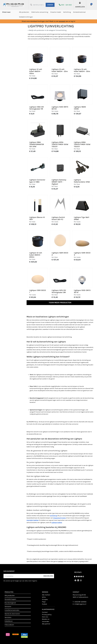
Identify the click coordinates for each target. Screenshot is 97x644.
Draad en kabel (56, 12)
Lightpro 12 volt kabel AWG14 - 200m (36, 255)
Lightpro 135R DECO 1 (38, 291)
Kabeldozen (9, 621)
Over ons (45, 617)
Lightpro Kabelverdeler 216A (82, 181)
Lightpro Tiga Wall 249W (82, 218)
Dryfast (45, 604)
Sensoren (8, 606)
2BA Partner (46, 624)
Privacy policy (47, 615)
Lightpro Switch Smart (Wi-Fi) (58, 218)
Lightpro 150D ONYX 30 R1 (82, 291)
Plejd (44, 602)
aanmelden (80, 5)
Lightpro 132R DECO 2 (60, 254)
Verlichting (67, 12)
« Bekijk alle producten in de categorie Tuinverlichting (47, 30)
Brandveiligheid (10, 603)
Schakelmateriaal (79, 12)
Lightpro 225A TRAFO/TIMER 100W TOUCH (60, 144)
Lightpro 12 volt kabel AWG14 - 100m (36, 71)
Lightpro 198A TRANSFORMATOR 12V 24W (37, 144)
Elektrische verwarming (40, 12)
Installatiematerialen (12, 610)
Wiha (44, 597)
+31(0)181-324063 (80, 602)
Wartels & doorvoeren (12, 614)
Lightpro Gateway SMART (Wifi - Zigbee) (59, 182)
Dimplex (45, 599)
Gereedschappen (10, 599)
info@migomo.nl (80, 604)
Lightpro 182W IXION (80, 108)
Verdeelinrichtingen (26, 17)
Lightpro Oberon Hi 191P (37, 218)
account (62, 21)
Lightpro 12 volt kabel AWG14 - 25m (60, 70)
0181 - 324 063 (66, 5)
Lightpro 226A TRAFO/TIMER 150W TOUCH (82, 144)
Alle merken (46, 595)
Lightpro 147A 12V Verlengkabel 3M (59, 291)
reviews (78, 572)
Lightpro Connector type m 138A (37, 181)
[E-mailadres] (23, 576)
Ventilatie (8, 617)
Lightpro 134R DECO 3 (82, 254)
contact (45, 612)
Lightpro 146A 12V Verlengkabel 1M (37, 108)
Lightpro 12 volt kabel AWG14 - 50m (82, 70)
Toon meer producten (60, 303)
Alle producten (24, 12)
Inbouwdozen (9, 625)
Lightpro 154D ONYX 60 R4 (60, 108)
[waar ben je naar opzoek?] (39, 5)
